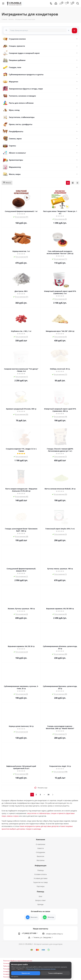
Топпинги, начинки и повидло (22, 96)
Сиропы (12, 146)
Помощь (41, 870)
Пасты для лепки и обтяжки (21, 103)
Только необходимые (55, 973)
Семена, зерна (15, 139)
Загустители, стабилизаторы (22, 117)
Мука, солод (14, 110)
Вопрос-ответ (41, 900)
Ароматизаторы (16, 160)
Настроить (15, 977)
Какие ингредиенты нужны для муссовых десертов (39, 826)
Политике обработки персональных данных (41, 969)
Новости (41, 848)
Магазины (41, 860)
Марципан (14, 82)
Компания (41, 839)
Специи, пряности (17, 46)
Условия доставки (41, 878)
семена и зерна (13, 816)
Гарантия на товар (40, 882)
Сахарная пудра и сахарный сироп (24, 53)
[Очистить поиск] (69, 30)
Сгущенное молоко (17, 39)
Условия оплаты (40, 874)
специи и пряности (58, 813)
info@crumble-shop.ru (54, 934)
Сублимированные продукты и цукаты (26, 74)
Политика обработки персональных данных (18, 961)
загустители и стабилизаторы (39, 813)
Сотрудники (40, 852)
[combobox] (38, 30)
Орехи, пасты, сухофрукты (21, 124)
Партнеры (41, 886)
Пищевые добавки (17, 60)
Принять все (26, 973)
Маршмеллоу (15, 167)
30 (48, 795)
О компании (40, 844)
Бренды (40, 904)
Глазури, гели (15, 67)
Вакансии (40, 856)
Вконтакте (34, 917)
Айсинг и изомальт (17, 153)
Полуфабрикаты (16, 131)
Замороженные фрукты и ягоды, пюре (26, 89)
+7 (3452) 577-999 (29, 933)
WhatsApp (51, 917)
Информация (41, 865)
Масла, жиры (15, 174)
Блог (41, 896)
